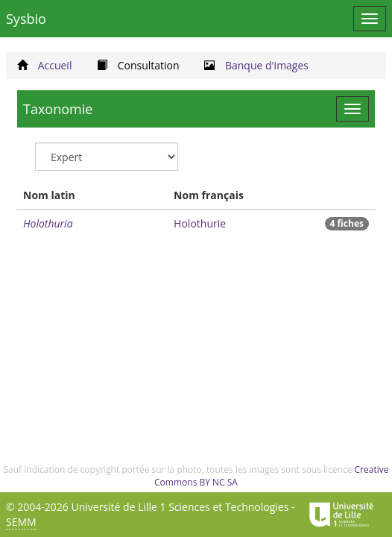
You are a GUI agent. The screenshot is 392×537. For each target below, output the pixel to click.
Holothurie (200, 223)
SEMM (21, 522)
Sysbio (26, 19)
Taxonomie (58, 109)
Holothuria (48, 223)
